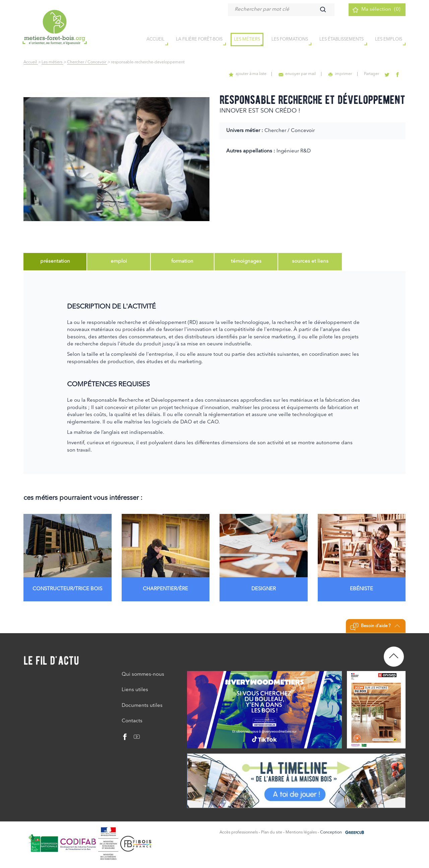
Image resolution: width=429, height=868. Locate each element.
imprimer (342, 74)
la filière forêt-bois (199, 40)
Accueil (31, 62)
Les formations (290, 40)
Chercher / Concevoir (87, 62)
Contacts (132, 720)
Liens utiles (135, 689)
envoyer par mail (299, 74)
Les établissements (342, 40)
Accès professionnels (239, 832)
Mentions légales (301, 832)
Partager (373, 74)
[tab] (55, 261)
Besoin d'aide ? (375, 626)
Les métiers (247, 40)
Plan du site (272, 832)
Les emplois (389, 40)
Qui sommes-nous (143, 674)
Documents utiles (142, 705)
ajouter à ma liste (250, 74)
